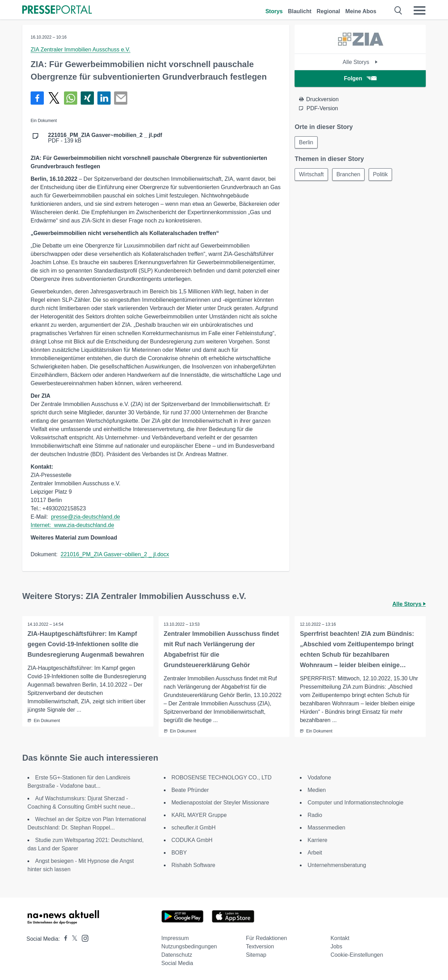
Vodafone (319, 777)
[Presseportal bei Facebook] (64, 939)
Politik (382, 175)
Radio (315, 815)
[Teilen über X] (54, 98)
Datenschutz (177, 955)
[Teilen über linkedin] (104, 98)
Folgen (360, 78)
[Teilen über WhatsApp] (71, 98)
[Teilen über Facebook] (37, 98)
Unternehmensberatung (337, 865)
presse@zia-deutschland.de (86, 517)
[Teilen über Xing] (87, 98)
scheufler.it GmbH (194, 828)
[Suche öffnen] (398, 10)
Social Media (177, 963)
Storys (274, 11)
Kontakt (340, 938)
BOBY (179, 853)
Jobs (336, 946)
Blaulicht (300, 11)
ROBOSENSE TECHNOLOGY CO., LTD (222, 777)
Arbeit (315, 853)
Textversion (260, 946)
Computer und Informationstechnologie (355, 803)
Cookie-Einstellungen (357, 955)
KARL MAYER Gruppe (199, 815)
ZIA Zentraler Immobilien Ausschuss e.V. (81, 50)
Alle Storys (360, 62)
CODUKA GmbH (192, 840)
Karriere (317, 840)
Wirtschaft (311, 175)
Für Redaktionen (266, 938)
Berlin (306, 142)
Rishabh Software (193, 865)
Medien (317, 790)
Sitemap (256, 955)
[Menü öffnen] (419, 10)
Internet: (42, 525)
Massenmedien (326, 828)
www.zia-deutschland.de (84, 525)
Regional (328, 11)
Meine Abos (361, 11)
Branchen (349, 175)
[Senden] (121, 98)
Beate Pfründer (190, 790)
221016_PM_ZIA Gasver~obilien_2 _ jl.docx (115, 554)
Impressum (175, 938)
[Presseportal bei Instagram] (83, 938)
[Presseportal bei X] (73, 939)
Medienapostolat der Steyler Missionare (220, 803)
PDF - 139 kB (105, 138)
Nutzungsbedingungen (189, 946)
